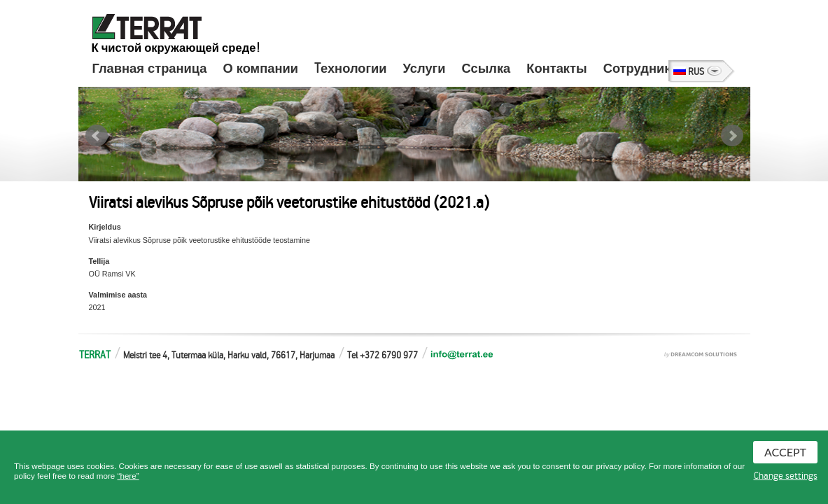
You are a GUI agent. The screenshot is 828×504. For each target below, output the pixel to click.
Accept (785, 452)
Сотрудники (641, 68)
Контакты (556, 68)
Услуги (424, 68)
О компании (260, 68)
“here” (128, 476)
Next (732, 136)
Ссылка (486, 68)
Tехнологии (351, 68)
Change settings (786, 476)
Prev (97, 136)
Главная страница (150, 68)
